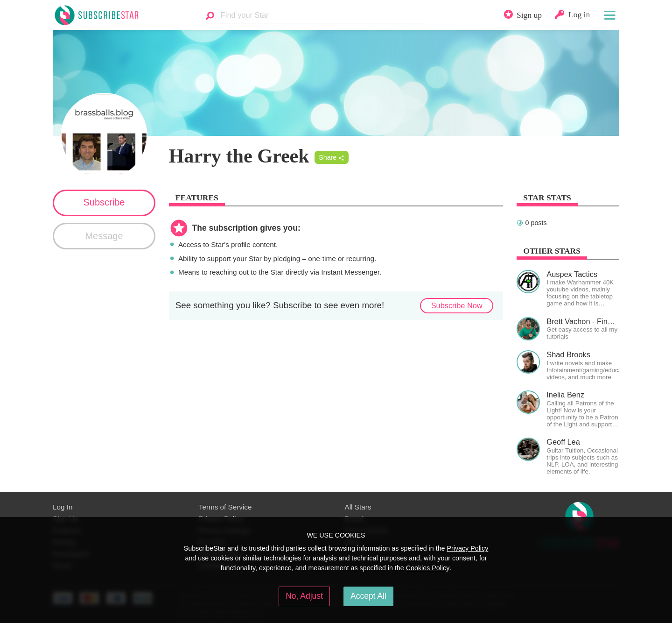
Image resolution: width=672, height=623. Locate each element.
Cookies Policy (428, 568)
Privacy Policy (467, 548)
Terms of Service (225, 507)
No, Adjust (304, 596)
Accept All (368, 596)
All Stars (358, 507)
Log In (63, 507)
